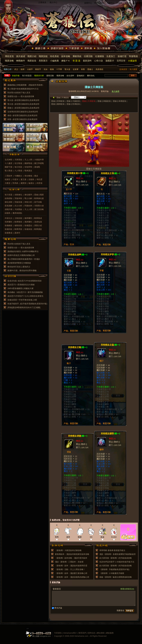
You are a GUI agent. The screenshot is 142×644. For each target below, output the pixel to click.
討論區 (119, 3)
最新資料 (87, 61)
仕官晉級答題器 (14, 137)
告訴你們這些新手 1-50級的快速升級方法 (117, 562)
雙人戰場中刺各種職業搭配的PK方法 (23, 89)
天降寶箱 (18, 160)
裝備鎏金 (28, 225)
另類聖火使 (39, 206)
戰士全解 (28, 198)
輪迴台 (31, 183)
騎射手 (38, 69)
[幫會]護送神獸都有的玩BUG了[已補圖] (24, 307)
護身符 (17, 233)
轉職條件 (21, 61)
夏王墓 (23, 179)
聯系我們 (82, 633)
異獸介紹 (38, 225)
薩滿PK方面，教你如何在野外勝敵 (22, 271)
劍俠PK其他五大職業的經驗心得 (21, 255)
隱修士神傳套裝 (120, 101)
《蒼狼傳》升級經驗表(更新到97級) (114, 569)
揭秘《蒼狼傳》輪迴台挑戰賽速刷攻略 (116, 577)
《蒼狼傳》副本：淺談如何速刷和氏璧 (71, 566)
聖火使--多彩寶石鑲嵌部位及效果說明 (23, 100)
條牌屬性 (28, 218)
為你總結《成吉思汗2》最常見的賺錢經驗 (25, 292)
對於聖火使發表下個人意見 (19, 93)
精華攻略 (14, 147)
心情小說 (99, 61)
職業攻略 (9, 61)
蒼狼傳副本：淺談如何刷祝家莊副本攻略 (72, 554)
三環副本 (8, 176)
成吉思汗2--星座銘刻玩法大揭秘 (21, 285)
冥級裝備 (18, 202)
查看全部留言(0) (127, 589)
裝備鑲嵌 (8, 225)
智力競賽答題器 (37, 137)
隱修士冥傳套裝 (58, 101)
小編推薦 (54, 61)
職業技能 (43, 56)
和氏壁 (39, 179)
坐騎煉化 (18, 195)
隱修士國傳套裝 (58, 104)
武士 (16, 69)
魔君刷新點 (17, 213)
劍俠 (23, 69)
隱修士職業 (39, 195)
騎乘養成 (38, 218)
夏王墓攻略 (39, 209)
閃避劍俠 (28, 206)
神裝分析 (28, 202)
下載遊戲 (73, 49)
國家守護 (8, 167)
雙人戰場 (8, 171)
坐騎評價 (8, 209)
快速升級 (16, 76)
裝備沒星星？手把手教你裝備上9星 (22, 300)
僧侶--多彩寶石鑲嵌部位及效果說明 (22, 115)
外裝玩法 (8, 218)
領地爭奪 (28, 167)
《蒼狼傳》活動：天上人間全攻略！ (70, 569)
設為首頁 (123, 69)
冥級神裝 (18, 198)
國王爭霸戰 (39, 163)
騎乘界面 (18, 229)
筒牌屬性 (8, 222)
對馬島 (15, 183)
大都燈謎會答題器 (37, 127)
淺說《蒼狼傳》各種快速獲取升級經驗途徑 (117, 554)
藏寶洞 (23, 183)
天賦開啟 (18, 209)
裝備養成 (8, 233)
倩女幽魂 (28, 176)
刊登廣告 (58, 633)
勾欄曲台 (18, 176)
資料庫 (127, 3)
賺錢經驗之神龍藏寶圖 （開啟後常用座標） (26, 85)
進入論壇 (116, 91)
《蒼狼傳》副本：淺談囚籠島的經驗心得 (72, 577)
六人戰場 (18, 171)
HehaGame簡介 (70, 633)
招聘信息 (91, 633)
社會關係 (100, 56)
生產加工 (111, 56)
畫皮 (36, 176)
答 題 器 (76, 61)
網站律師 (101, 633)
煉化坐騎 (8, 202)
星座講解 (8, 206)
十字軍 (59, 69)
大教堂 (8, 183)
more (42, 80)
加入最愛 (133, 69)
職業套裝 (32, 61)
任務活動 (88, 56)
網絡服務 (110, 633)
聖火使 (67, 69)
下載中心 (110, 3)
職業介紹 (32, 56)
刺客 (83, 69)
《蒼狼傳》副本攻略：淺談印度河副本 (71, 558)
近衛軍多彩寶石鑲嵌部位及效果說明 (23, 112)
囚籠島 (31, 179)
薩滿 (52, 69)
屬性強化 (91, 76)
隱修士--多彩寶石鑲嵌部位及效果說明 (23, 108)
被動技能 (18, 225)
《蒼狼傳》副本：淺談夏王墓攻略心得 (71, 573)
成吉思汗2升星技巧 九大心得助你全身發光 (25, 296)
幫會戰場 (133, 56)
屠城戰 (37, 167)
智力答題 (8, 195)
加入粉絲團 (102, 49)
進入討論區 (37, 147)
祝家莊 (8, 179)
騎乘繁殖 (18, 222)
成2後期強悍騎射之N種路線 (19, 263)
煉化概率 (28, 195)
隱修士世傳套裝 (73, 104)
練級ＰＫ (66, 61)
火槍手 (30, 69)
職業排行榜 (39, 76)
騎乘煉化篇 (39, 198)
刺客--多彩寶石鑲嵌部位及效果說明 (22, 119)
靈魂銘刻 (81, 76)
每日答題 (18, 167)
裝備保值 (28, 229)
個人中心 (53, 2)
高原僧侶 (99, 69)
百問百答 (121, 61)
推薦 (128, 537)
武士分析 (18, 206)
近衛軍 (76, 69)
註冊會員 (42, 2)
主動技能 (18, 218)
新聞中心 (88, 3)
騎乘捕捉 (38, 229)
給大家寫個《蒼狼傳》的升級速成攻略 (116, 558)
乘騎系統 (77, 56)
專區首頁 (9, 56)
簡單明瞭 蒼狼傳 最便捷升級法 (112, 550)
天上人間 (28, 160)
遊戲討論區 (56, 49)
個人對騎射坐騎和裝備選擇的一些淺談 (24, 259)
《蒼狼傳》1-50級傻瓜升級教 (112, 573)
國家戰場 (28, 163)
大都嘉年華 (39, 160)
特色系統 (54, 56)
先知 (46, 69)
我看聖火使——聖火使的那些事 (21, 96)
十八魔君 (8, 163)
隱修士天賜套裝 (73, 101)
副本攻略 (66, 56)
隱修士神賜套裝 (104, 101)
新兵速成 (21, 56)
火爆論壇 (132, 61)
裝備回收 (8, 229)
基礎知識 (38, 222)
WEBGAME (99, 3)
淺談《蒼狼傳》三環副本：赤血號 (69, 562)
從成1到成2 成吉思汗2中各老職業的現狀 (25, 281)
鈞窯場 (39, 183)
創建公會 (39, 49)
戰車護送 (28, 171)
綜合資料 (70, 76)
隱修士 (90, 69)
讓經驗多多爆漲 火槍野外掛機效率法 (23, 251)
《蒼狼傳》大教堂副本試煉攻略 (68, 550)
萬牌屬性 (28, 222)
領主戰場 (18, 163)
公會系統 (136, 3)
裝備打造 (122, 56)
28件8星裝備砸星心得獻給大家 (20, 288)
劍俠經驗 (8, 198)
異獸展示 (43, 61)
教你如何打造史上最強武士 (19, 267)
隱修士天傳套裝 (89, 101)
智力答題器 (27, 76)
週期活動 (50, 76)
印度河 (15, 179)
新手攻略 (38, 202)
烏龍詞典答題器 (14, 127)
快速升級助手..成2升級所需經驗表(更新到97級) (27, 304)
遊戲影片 (110, 61)
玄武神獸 (8, 160)
